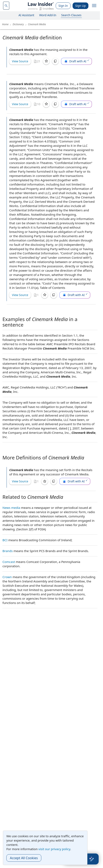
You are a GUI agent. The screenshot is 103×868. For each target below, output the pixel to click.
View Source (20, 61)
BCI (5, 540)
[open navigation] (94, 6)
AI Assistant (26, 15)
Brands (8, 551)
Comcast (9, 562)
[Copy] (55, 61)
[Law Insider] (41, 6)
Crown (7, 577)
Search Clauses (71, 15)
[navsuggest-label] (6, 6)
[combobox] (6, 6)
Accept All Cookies (24, 858)
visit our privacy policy (54, 849)
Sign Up (80, 6)
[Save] (46, 61)
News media (11, 508)
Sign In (63, 6)
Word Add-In (48, 15)
